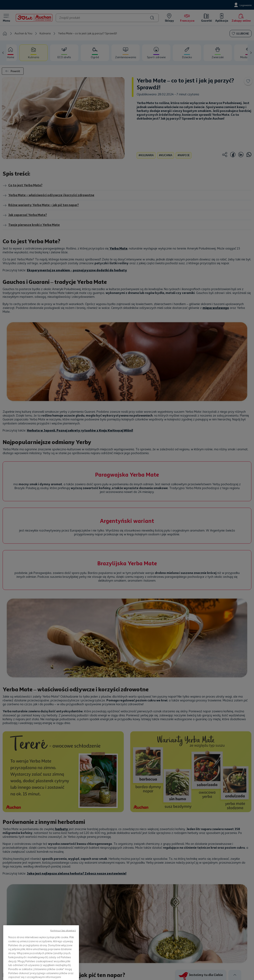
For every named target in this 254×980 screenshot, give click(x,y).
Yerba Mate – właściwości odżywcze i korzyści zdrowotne (48, 195)
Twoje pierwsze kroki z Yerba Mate (31, 225)
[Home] (34, 18)
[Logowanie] (242, 5)
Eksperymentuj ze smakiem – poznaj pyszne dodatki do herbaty (77, 270)
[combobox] (107, 18)
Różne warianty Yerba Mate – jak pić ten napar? (41, 205)
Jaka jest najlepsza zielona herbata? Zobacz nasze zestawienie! (77, 873)
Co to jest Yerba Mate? (23, 185)
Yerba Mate (118, 248)
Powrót (13, 71)
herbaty (62, 829)
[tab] (9, 53)
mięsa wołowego (216, 308)
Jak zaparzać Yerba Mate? (25, 215)
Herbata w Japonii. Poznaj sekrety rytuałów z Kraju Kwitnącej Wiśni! (80, 430)
